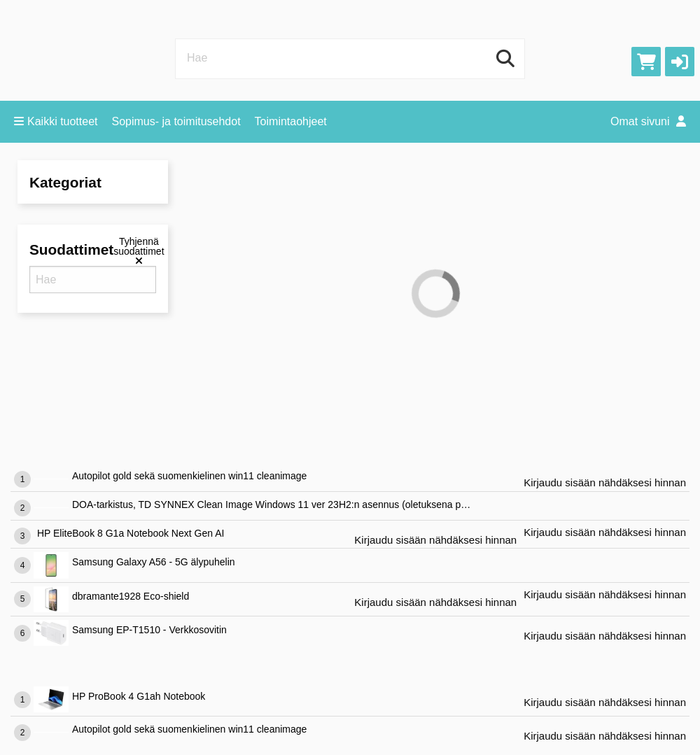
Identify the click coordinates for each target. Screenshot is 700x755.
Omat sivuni (648, 121)
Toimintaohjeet (291, 121)
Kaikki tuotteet (56, 121)
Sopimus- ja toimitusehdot (176, 121)
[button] (680, 62)
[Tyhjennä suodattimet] (139, 251)
